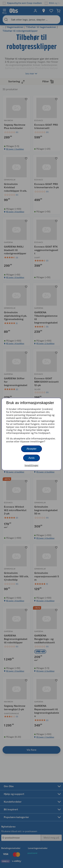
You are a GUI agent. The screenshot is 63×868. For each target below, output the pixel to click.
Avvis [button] (32, 458)
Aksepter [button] (31, 449)
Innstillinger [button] (31, 465)
